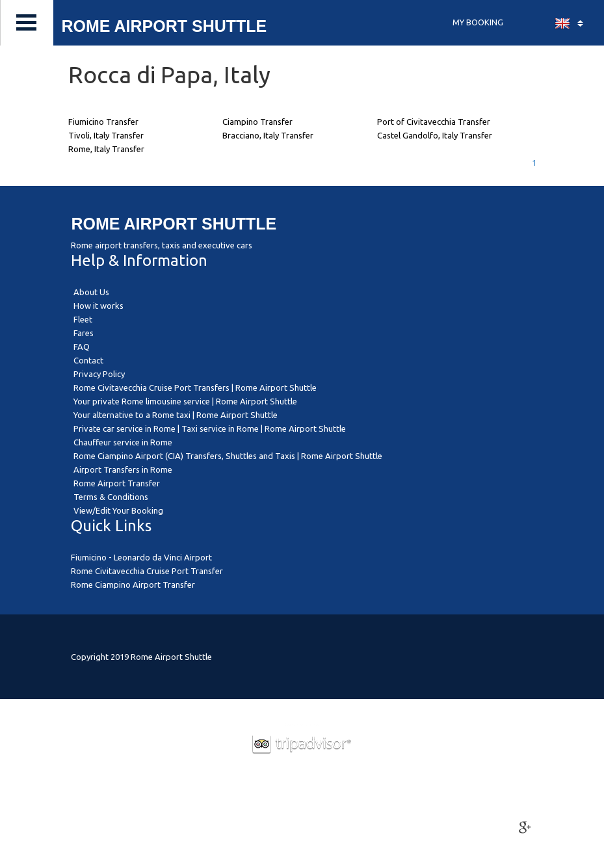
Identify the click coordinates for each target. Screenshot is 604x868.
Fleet (83, 319)
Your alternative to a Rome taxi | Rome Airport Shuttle (176, 415)
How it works (98, 306)
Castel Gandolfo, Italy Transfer (435, 135)
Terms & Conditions (111, 497)
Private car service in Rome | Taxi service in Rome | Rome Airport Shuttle (210, 428)
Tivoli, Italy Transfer (106, 135)
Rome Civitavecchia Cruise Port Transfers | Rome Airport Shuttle (195, 388)
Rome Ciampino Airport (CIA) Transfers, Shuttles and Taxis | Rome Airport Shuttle (228, 456)
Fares (84, 333)
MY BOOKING (478, 22)
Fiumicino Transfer (103, 122)
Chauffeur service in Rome (123, 442)
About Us (91, 292)
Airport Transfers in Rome (123, 469)
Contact (88, 360)
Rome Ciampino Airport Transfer (133, 585)
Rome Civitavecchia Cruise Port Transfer (147, 571)
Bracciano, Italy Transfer (268, 135)
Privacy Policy (99, 374)
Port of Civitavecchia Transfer (434, 122)
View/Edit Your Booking (118, 510)
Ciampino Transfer (257, 122)
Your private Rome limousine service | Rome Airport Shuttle (185, 401)
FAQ (82, 347)
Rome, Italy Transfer (106, 149)
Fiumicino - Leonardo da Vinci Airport (141, 557)
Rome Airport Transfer (117, 483)
